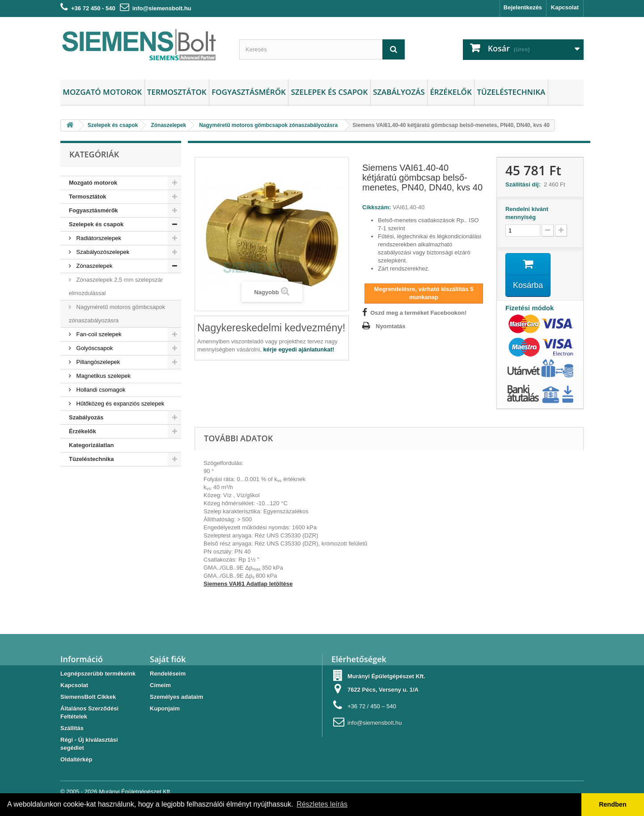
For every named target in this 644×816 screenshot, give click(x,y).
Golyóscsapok (94, 348)
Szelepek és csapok (329, 92)
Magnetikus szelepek (103, 376)
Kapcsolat (565, 7)
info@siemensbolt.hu (162, 8)
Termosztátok (177, 92)
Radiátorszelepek (98, 238)
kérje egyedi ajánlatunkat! (299, 349)
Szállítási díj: (525, 184)
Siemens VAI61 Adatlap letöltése (248, 584)
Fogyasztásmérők (249, 92)
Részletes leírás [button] (322, 804)
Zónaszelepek (94, 266)
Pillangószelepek (97, 362)
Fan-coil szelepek (98, 334)
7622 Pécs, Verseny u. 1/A (383, 690)
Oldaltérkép (76, 759)
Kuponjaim (165, 708)
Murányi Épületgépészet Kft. (135, 792)
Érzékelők (451, 92)
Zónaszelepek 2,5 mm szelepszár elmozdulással (116, 286)
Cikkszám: (377, 207)
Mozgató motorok (102, 92)
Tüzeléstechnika (511, 92)
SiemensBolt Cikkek (88, 697)
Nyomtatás (390, 326)
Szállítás (72, 728)
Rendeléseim (168, 674)
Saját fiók (168, 659)
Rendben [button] (613, 804)
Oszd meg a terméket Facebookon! (418, 313)
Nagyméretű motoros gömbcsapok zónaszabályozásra (117, 314)
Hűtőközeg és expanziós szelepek (119, 404)
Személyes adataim (176, 697)
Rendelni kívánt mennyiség (527, 213)
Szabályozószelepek (102, 252)
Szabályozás (399, 92)
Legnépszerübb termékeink (98, 674)
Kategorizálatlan (91, 445)
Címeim (160, 685)
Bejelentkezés (523, 7)
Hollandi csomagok (100, 390)
